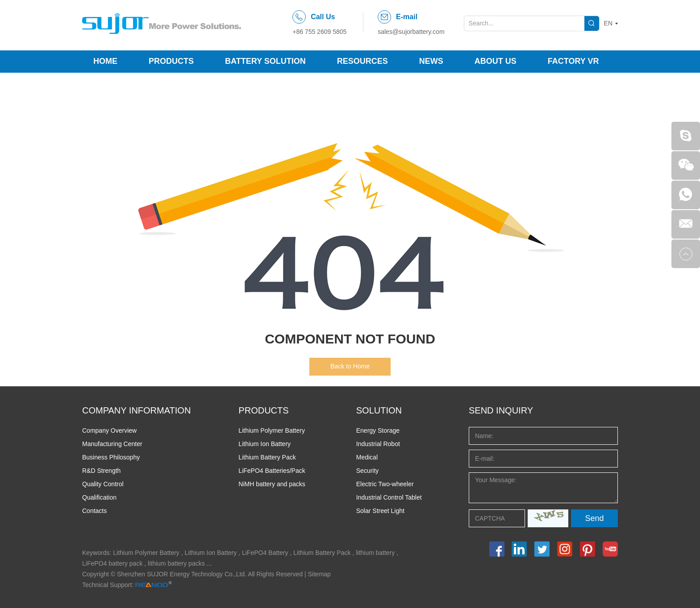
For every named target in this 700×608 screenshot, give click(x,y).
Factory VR (573, 61)
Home (105, 61)
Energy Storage (378, 430)
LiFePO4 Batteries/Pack (272, 471)
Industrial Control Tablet (389, 497)
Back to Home (350, 366)
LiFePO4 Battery (265, 553)
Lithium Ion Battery (265, 444)
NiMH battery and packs (272, 484)
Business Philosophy (111, 457)
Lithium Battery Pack (267, 457)
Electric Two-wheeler (385, 484)
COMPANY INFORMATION (136, 410)
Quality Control (103, 484)
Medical (367, 457)
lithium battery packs (176, 563)
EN (608, 23)
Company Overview (109, 430)
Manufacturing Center (112, 444)
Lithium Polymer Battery (272, 430)
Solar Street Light (380, 511)
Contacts (94, 511)
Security (368, 471)
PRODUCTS (263, 410)
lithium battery (375, 553)
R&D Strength (101, 471)
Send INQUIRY (501, 410)
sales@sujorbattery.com (411, 32)
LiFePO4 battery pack (112, 563)
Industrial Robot (378, 444)
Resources (362, 61)
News (431, 61)
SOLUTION (379, 410)
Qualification (99, 497)
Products (171, 61)
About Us (496, 61)
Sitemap (319, 574)
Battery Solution (265, 61)
